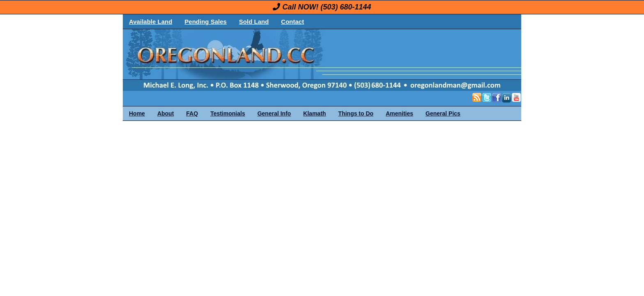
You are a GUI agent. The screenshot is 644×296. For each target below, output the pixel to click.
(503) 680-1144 (346, 7)
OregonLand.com (357, 60)
